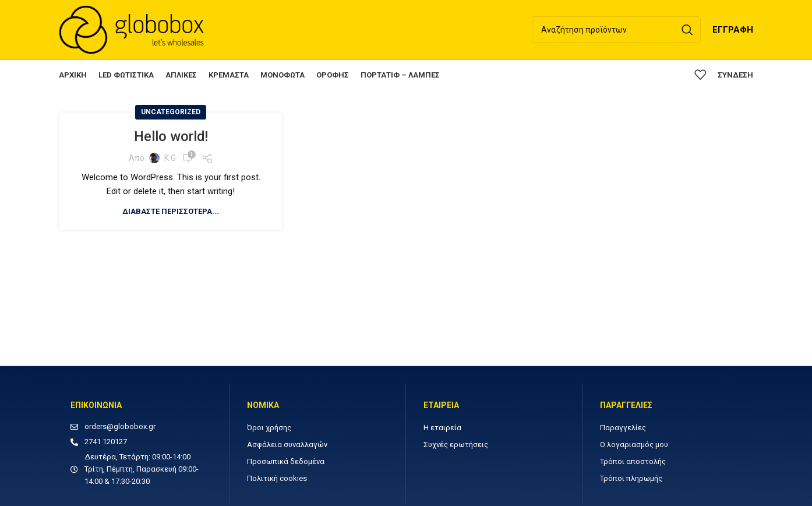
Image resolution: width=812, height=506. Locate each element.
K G (170, 159)
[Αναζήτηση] (616, 30)
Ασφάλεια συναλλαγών (287, 446)
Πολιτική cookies (277, 479)
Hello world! (171, 138)
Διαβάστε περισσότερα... (171, 212)
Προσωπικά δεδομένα (286, 463)
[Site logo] (132, 30)
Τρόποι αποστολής (633, 463)
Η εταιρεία (442, 429)
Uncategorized (171, 113)
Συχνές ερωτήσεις (456, 446)
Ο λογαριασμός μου (634, 446)
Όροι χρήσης (269, 429)
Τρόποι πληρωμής (631, 479)
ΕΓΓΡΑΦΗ (733, 30)
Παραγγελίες (623, 429)
